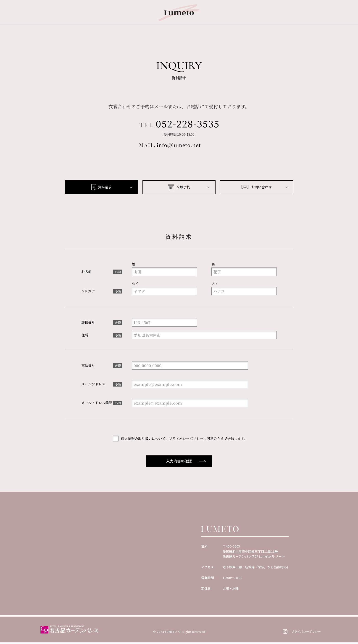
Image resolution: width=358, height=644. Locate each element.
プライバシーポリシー (186, 440)
